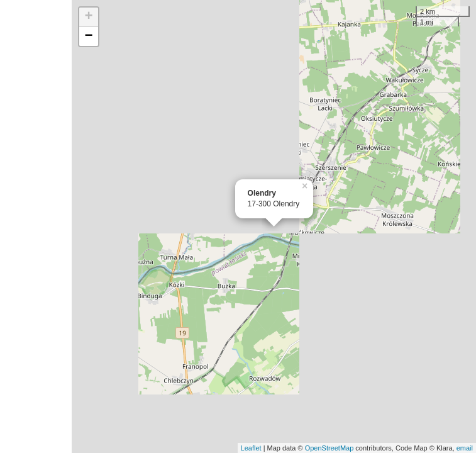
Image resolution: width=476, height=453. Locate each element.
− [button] (88, 36)
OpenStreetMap (329, 448)
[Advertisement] (36, 226)
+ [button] (88, 17)
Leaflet (251, 448)
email (465, 448)
